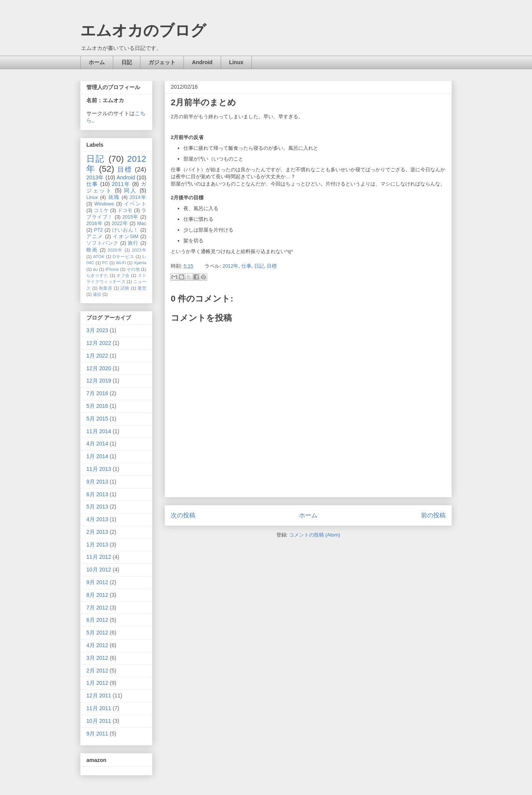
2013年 (95, 177)
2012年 (230, 266)
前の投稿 (433, 515)
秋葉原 (106, 288)
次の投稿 (183, 515)
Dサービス (124, 257)
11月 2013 (99, 469)
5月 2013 (97, 507)
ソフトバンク (102, 243)
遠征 (97, 294)
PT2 (98, 230)
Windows (104, 204)
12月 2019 (99, 381)
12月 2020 (99, 368)
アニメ (95, 237)
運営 (142, 288)
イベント (135, 204)
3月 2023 (97, 330)
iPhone (112, 269)
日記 (127, 62)
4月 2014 (97, 444)
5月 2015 (97, 419)
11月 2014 (99, 431)
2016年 (94, 224)
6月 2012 (97, 620)
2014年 (138, 197)
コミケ (101, 210)
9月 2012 (97, 582)
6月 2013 (97, 494)
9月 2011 (97, 734)
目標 (272, 266)
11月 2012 (99, 557)
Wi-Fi (121, 263)
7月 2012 (97, 608)
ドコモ (125, 210)
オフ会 (123, 275)
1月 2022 (97, 356)
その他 (133, 269)
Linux (236, 62)
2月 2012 (97, 671)
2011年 (121, 184)
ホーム (97, 62)
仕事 (246, 266)
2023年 (139, 250)
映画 (92, 250)
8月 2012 (97, 595)
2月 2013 (97, 532)
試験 (125, 288)
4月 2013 (97, 519)
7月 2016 (97, 393)
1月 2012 (97, 683)
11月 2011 (99, 708)
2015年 (130, 217)
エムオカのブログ (143, 30)
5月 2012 (97, 633)
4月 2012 (97, 645)
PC (105, 263)
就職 (114, 197)
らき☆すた (97, 275)
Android (202, 62)
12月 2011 (99, 696)
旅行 (133, 243)
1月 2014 (97, 456)
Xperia (140, 263)
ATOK (99, 257)
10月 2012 (99, 570)
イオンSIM (126, 237)
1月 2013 (97, 545)
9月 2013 (97, 482)
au (95, 269)
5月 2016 (97, 406)
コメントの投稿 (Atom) (315, 535)
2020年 (115, 250)
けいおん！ (125, 230)
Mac (142, 224)
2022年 (120, 224)
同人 (131, 190)
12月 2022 (99, 343)
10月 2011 (99, 721)
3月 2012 (97, 658)
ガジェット (162, 62)
